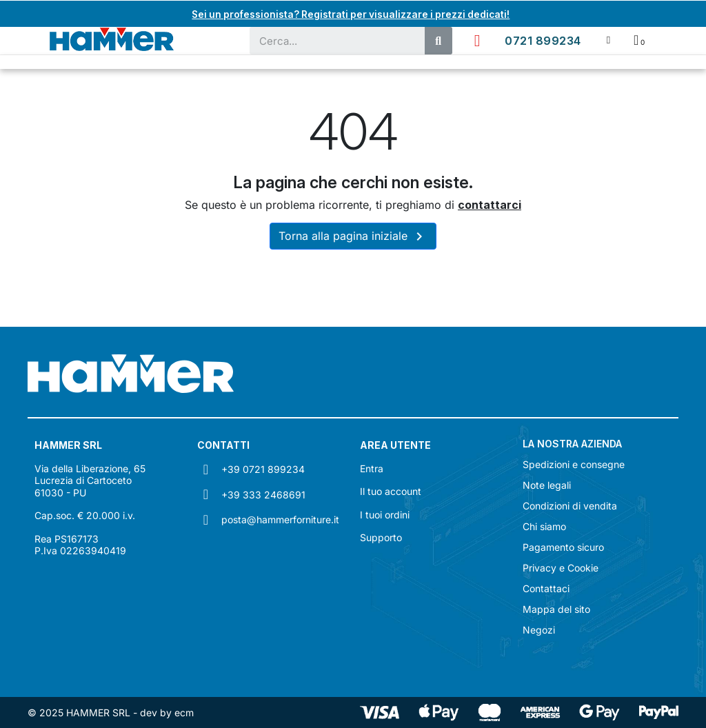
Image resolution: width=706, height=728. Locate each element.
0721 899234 (543, 41)
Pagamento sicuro (563, 547)
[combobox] (330, 41)
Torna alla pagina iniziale (353, 236)
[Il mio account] (608, 40)
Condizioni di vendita (570, 506)
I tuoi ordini (385, 515)
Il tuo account (391, 491)
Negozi (539, 630)
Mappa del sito (556, 609)
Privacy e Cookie (561, 568)
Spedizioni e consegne (574, 465)
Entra (372, 468)
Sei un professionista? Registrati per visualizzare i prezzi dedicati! (351, 14)
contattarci (490, 205)
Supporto (381, 537)
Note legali (547, 485)
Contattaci (546, 589)
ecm (184, 712)
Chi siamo (544, 527)
